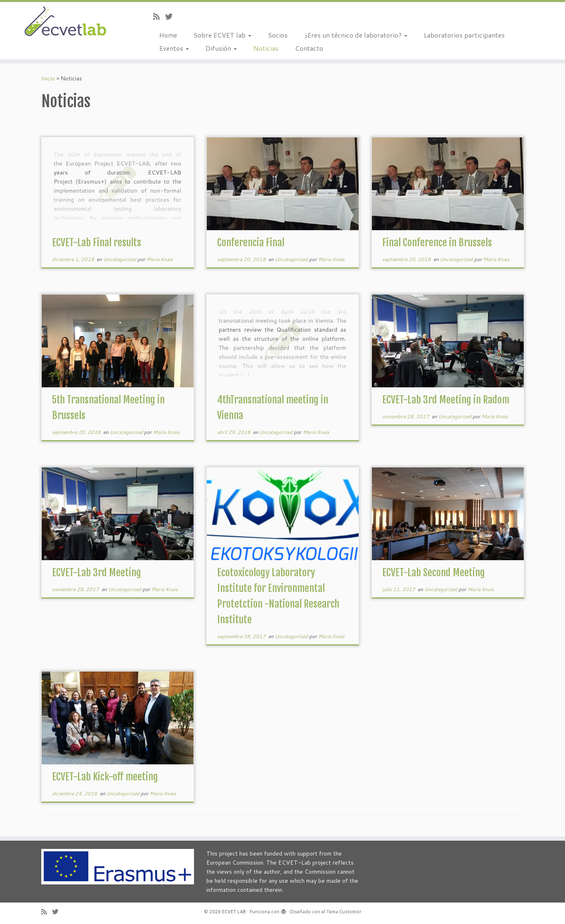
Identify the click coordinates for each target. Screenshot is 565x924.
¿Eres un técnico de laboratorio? (356, 35)
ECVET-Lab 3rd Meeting (97, 573)
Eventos (174, 48)
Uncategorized (120, 259)
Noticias (266, 48)
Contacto (309, 48)
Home (168, 35)
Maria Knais (160, 259)
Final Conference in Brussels (437, 243)
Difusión (221, 48)
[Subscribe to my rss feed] (159, 16)
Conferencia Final (251, 243)
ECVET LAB (234, 912)
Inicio (48, 78)
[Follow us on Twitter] (171, 16)
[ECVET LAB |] (65, 22)
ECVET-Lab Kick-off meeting (105, 777)
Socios (278, 35)
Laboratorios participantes (464, 35)
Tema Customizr (344, 912)
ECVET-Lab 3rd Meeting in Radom (446, 400)
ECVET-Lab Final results (97, 243)
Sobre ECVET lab (222, 35)
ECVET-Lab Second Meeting (434, 573)
